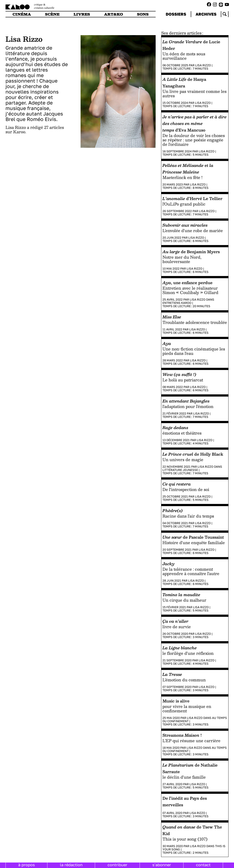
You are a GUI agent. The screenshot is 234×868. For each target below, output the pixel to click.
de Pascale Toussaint (193, 537)
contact (203, 865)
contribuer (117, 865)
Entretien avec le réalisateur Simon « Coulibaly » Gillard (190, 290)
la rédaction (71, 865)
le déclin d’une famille (184, 777)
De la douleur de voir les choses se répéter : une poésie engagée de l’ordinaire (194, 140)
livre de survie (177, 627)
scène (52, 14)
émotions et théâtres (182, 433)
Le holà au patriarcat (183, 380)
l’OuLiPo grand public (184, 204)
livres (82, 14)
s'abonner (162, 865)
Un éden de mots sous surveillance (184, 56)
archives (206, 14)
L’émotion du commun (184, 680)
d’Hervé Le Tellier (192, 198)
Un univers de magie (183, 459)
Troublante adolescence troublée (195, 322)
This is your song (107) (185, 839)
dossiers (176, 14)
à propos (27, 865)
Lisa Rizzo (203, 65)
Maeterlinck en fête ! (183, 177)
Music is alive (176, 701)
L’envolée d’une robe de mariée (193, 230)
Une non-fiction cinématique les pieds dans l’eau (194, 351)
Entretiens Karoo (177, 303)
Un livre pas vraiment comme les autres (194, 93)
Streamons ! (182, 735)
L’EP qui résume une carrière (191, 741)
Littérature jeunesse (180, 470)
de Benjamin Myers (191, 252)
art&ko (113, 14)
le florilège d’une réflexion (188, 653)
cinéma (22, 14)
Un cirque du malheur (184, 600)
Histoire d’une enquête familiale (194, 542)
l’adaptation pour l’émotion (188, 406)
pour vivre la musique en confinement (187, 708)
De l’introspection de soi (186, 489)
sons (143, 14)
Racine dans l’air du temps (188, 516)
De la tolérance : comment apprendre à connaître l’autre (191, 571)
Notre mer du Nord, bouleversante (182, 259)
